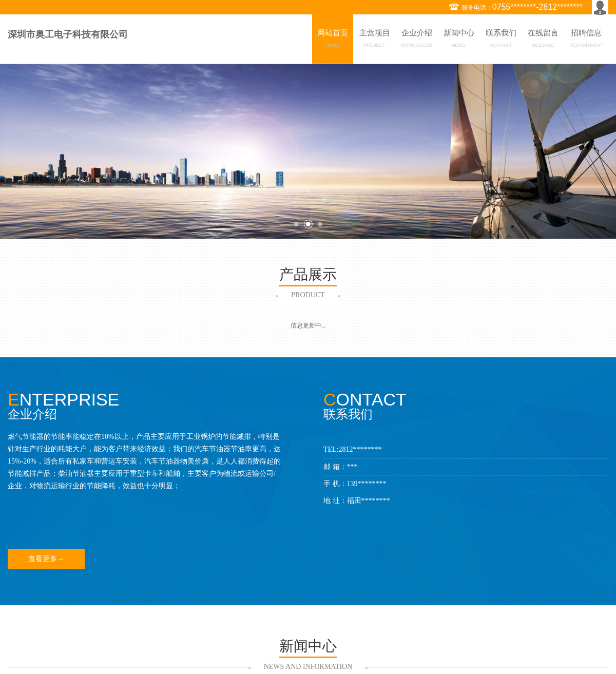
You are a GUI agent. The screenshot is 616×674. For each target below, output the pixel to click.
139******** (367, 484)
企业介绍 (417, 40)
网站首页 (333, 40)
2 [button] (308, 224)
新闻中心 (459, 40)
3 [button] (320, 224)
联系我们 (501, 40)
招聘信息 (587, 40)
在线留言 (543, 40)
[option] (308, 151)
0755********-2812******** (537, 7)
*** (352, 467)
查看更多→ (46, 559)
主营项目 (375, 40)
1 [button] (296, 224)
